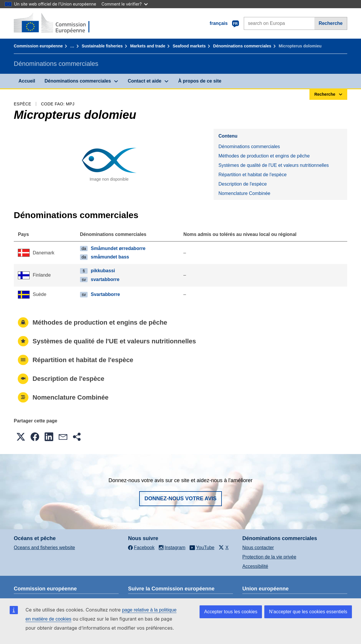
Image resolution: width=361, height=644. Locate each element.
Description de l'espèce (242, 184)
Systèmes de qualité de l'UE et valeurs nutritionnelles (274, 165)
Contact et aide (145, 81)
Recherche (331, 23)
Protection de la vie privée (269, 557)
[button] (21, 437)
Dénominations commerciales (242, 46)
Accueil (27, 81)
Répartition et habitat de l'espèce (252, 175)
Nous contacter (258, 548)
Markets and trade (148, 46)
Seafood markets (189, 46)
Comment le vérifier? (124, 4)
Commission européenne (38, 46)
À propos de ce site (200, 81)
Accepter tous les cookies (231, 612)
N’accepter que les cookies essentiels (308, 612)
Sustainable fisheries (102, 46)
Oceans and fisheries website (44, 548)
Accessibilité (255, 566)
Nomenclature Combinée (244, 193)
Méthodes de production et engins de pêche (264, 156)
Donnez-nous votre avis (180, 499)
